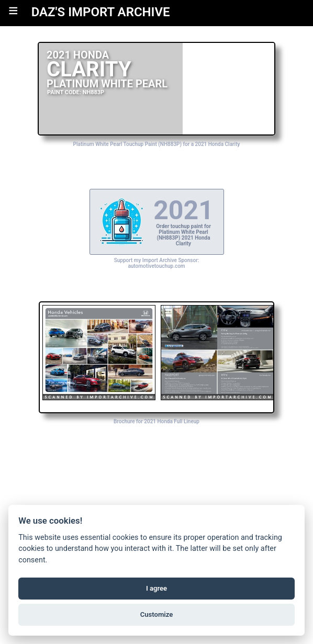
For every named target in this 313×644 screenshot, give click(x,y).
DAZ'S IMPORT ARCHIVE (101, 12)
